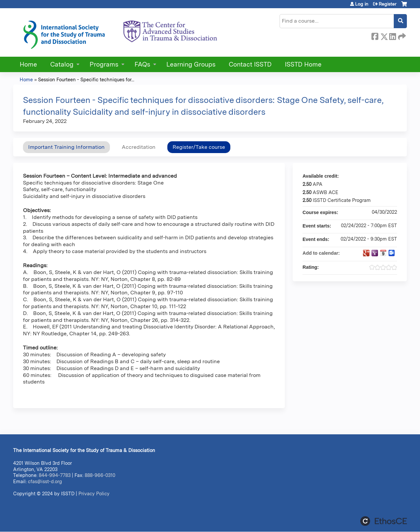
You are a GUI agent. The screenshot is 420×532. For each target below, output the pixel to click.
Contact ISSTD (250, 64)
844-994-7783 (55, 475)
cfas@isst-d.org (45, 481)
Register (388, 4)
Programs (104, 64)
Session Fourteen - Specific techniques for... (86, 79)
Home (28, 64)
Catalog (62, 64)
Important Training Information (66, 147)
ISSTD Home (303, 64)
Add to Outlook (392, 253)
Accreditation (139, 147)
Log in (362, 4)
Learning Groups (191, 64)
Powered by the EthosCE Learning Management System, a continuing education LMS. (384, 521)
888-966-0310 (100, 475)
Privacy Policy (94, 493)
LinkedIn (392, 35)
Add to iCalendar (383, 253)
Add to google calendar (366, 253)
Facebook (375, 35)
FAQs (142, 64)
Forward (401, 35)
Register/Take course (199, 147)
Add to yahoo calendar (375, 253)
